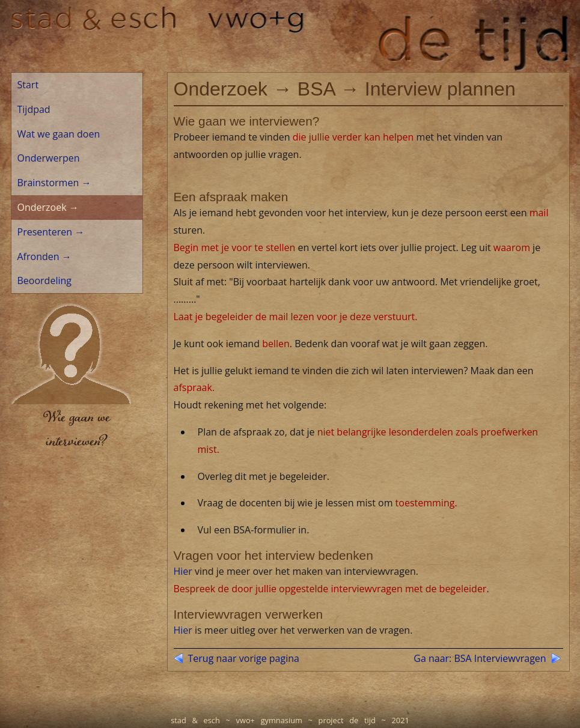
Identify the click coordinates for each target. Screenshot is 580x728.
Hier (183, 571)
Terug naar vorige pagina (244, 658)
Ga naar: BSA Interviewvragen (480, 658)
